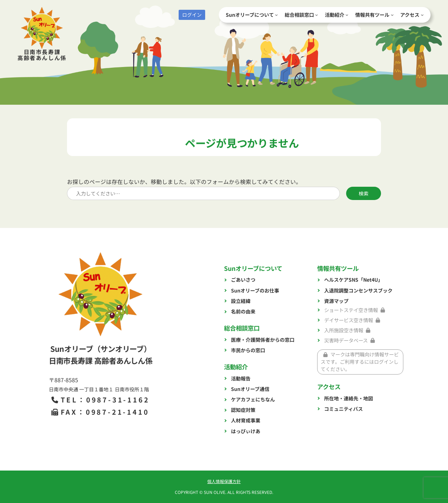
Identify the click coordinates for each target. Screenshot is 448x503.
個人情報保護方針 (224, 481)
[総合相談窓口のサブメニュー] (316, 15)
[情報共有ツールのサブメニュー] (392, 15)
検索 (364, 193)
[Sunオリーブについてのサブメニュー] (276, 15)
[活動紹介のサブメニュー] (347, 15)
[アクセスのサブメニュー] (422, 15)
